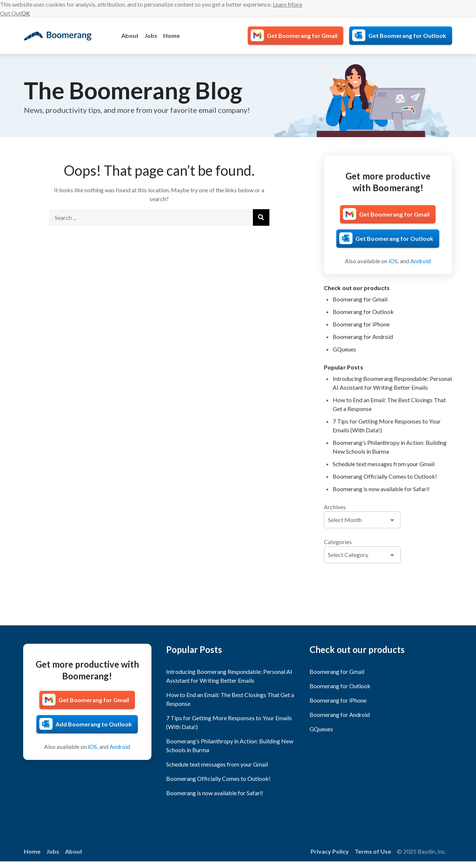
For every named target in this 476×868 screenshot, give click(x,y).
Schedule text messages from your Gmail (384, 464)
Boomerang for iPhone (361, 324)
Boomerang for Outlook (363, 312)
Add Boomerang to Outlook (94, 724)
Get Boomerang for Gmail (302, 35)
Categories (338, 542)
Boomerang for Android (363, 337)
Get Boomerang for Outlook (407, 35)
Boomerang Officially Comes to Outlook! (385, 476)
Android (420, 261)
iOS (393, 261)
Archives (335, 507)
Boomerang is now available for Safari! (381, 489)
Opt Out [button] (11, 13)
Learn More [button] (287, 4)
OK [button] (26, 13)
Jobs (151, 35)
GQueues (344, 349)
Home (171, 35)
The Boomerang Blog (133, 90)
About (130, 35)
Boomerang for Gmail (360, 299)
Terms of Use (373, 851)
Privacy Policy (330, 851)
